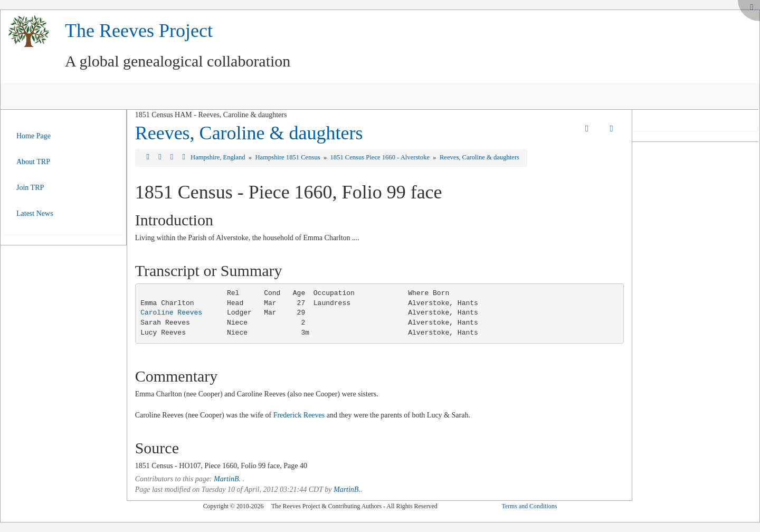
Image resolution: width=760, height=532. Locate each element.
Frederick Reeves (299, 415)
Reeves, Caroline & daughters (249, 133)
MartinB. (227, 479)
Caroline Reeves (171, 313)
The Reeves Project (139, 31)
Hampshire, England (219, 157)
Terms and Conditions (529, 506)
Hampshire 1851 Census (288, 157)
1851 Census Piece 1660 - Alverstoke (381, 157)
